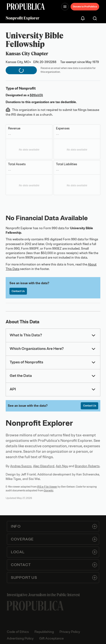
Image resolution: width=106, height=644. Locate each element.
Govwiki (49, 490)
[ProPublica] (26, 7)
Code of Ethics (18, 632)
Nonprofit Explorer (23, 18)
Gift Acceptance (51, 638)
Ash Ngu (62, 466)
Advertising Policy (20, 638)
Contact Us (18, 291)
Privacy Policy (70, 632)
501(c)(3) (36, 95)
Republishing (44, 632)
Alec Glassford (44, 466)
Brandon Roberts (87, 466)
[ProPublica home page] (35, 606)
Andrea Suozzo (21, 466)
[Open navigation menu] (65, 7)
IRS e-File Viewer (47, 487)
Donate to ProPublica (85, 7)
